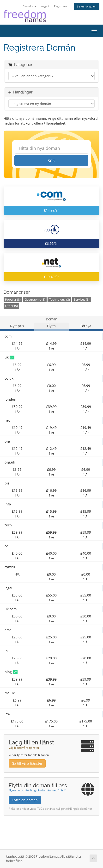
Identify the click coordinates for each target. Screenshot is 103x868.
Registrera (60, 6)
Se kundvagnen (87, 6)
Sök (51, 160)
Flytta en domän (25, 800)
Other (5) (11, 306)
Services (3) (82, 300)
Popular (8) (13, 300)
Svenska (30, 6)
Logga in (45, 6)
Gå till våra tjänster (27, 763)
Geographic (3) (35, 300)
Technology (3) (59, 300)
